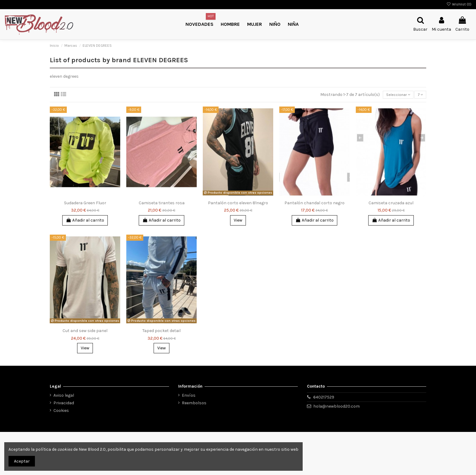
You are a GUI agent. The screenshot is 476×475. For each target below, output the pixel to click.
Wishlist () (459, 4)
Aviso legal (64, 395)
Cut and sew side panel (85, 332)
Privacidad (64, 403)
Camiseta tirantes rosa (162, 204)
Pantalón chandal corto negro (314, 204)
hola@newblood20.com (337, 406)
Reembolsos (194, 403)
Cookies (61, 411)
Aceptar (22, 461)
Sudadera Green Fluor (85, 204)
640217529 (324, 397)
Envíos (189, 395)
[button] (275, 24)
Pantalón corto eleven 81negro (238, 204)
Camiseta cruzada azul (391, 204)
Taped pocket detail (161, 332)
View (238, 221)
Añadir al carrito (85, 221)
